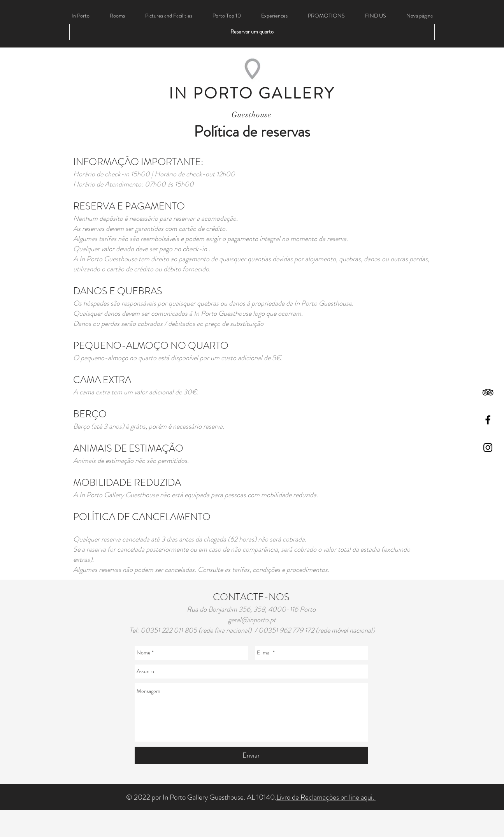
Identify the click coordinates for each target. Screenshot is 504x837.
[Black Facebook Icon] (488, 420)
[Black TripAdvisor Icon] (488, 392)
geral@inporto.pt (252, 620)
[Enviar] (251, 755)
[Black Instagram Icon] (488, 448)
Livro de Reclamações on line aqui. (326, 797)
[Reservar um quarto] (252, 32)
